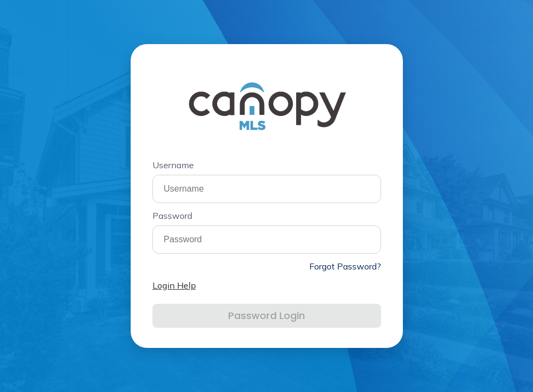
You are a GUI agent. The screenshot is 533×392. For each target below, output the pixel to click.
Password (172, 216)
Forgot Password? (345, 266)
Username (173, 165)
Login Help (174, 285)
